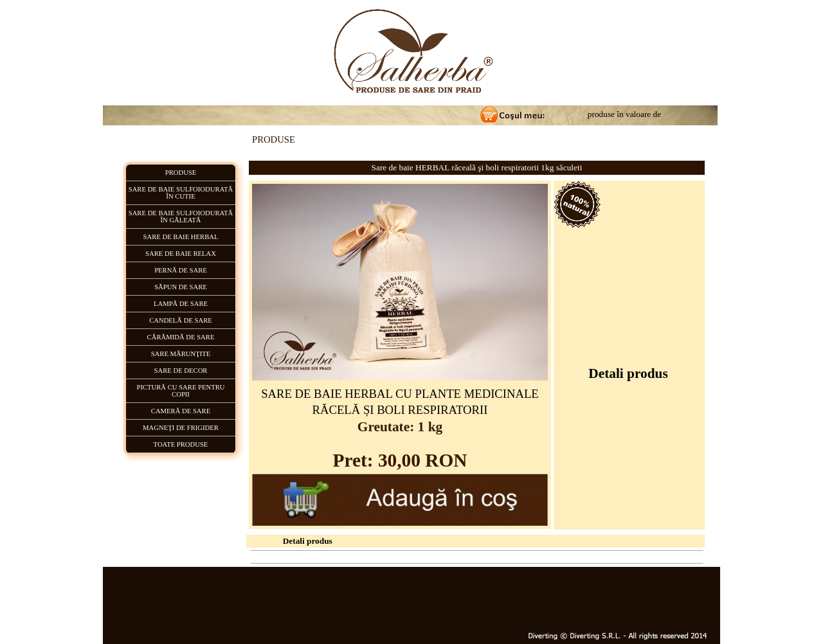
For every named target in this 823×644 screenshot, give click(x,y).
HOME (331, 557)
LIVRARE (523, 557)
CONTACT (563, 557)
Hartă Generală (610, 557)
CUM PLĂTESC (475, 557)
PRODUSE (366, 557)
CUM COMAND (416, 557)
